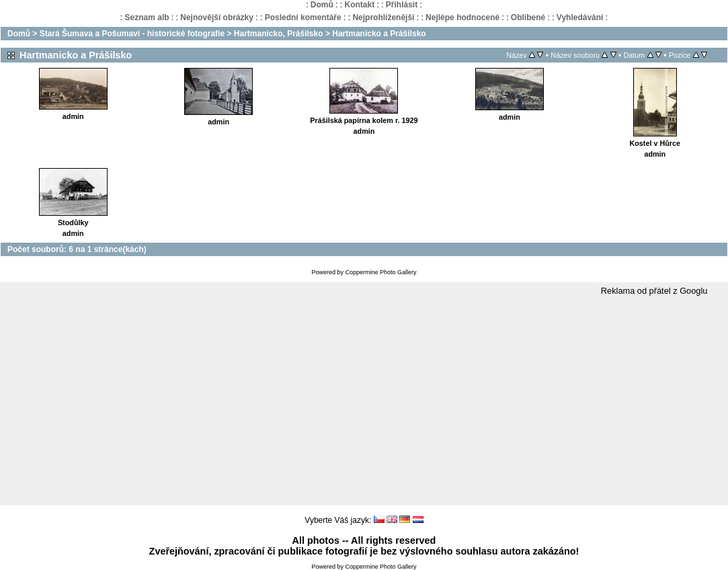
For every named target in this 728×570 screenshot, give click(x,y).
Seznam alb (147, 17)
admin (73, 116)
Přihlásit (402, 5)
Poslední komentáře (303, 17)
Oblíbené (528, 17)
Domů (322, 5)
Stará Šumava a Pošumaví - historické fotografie (132, 34)
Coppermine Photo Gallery (380, 272)
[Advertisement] (364, 401)
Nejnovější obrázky (217, 17)
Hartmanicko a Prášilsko (379, 34)
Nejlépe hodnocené (462, 17)
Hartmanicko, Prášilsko (279, 34)
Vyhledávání (580, 17)
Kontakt (359, 5)
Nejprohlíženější (383, 17)
